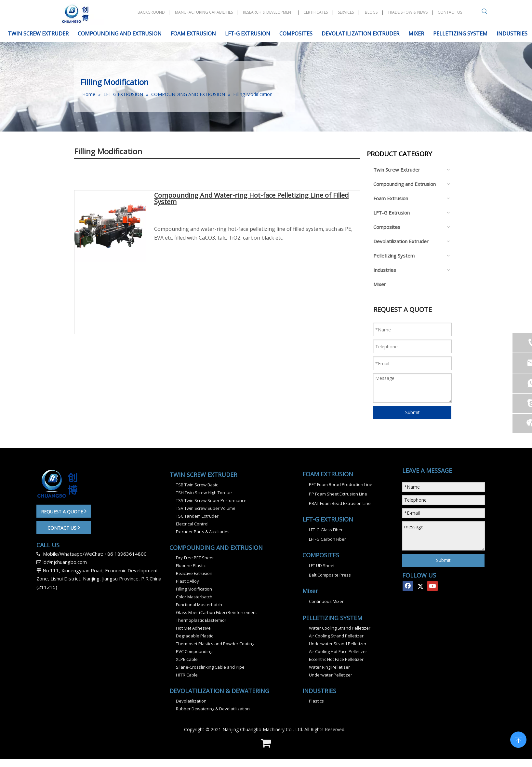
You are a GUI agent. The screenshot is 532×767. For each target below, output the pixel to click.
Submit (412, 412)
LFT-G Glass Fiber (326, 530)
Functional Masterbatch (199, 605)
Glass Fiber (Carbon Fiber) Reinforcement (216, 612)
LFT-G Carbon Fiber (327, 539)
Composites (387, 227)
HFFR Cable (187, 675)
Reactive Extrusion (194, 573)
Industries (385, 270)
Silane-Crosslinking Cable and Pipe (210, 667)
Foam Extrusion (391, 198)
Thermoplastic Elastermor (201, 620)
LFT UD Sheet (322, 565)
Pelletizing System (394, 256)
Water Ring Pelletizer (329, 667)
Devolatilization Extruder (401, 241)
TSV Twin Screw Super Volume (206, 508)
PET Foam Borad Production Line (341, 484)
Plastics (316, 701)
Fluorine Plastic (191, 565)
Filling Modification (194, 589)
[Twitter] (420, 586)
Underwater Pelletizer (331, 675)
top (518, 739)
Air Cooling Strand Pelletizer (336, 636)
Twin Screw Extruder (397, 170)
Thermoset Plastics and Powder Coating (215, 644)
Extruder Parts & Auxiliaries (203, 532)
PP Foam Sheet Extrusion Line (338, 494)
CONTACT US (64, 527)
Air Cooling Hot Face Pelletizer (338, 651)
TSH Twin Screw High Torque (204, 493)
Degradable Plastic (194, 636)
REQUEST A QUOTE (64, 511)
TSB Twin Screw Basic (197, 485)
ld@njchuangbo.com (65, 562)
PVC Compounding (194, 651)
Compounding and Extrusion (405, 184)
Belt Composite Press (330, 575)
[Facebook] (408, 586)
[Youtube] (432, 586)
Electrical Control (192, 524)
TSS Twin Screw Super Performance (211, 500)
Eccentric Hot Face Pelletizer (336, 659)
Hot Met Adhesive (193, 628)
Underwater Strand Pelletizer (338, 644)
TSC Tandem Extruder (197, 516)
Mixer (380, 284)
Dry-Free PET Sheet (195, 558)
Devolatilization (191, 701)
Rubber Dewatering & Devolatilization (213, 709)
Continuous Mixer (326, 601)
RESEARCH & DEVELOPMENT (268, 12)
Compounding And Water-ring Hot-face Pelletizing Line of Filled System (251, 199)
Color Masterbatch (194, 597)
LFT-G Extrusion (392, 213)
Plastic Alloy (187, 581)
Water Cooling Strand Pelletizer (340, 628)
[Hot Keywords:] (485, 12)
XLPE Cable (187, 659)
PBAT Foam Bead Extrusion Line (340, 503)
